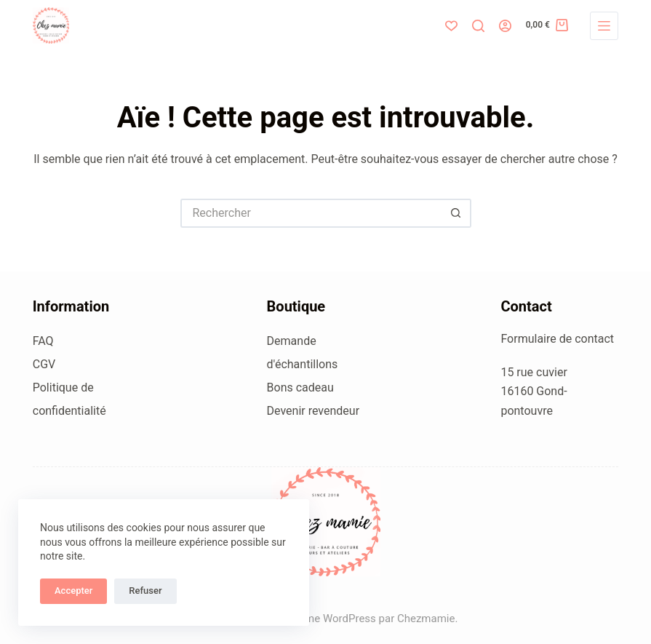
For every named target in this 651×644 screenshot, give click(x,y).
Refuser (145, 591)
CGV (44, 364)
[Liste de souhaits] (451, 26)
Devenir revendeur (313, 411)
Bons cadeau (300, 387)
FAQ (43, 341)
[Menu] (604, 26)
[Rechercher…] (311, 213)
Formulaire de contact (557, 339)
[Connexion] (505, 26)
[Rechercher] (478, 26)
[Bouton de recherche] (457, 213)
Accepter (73, 591)
